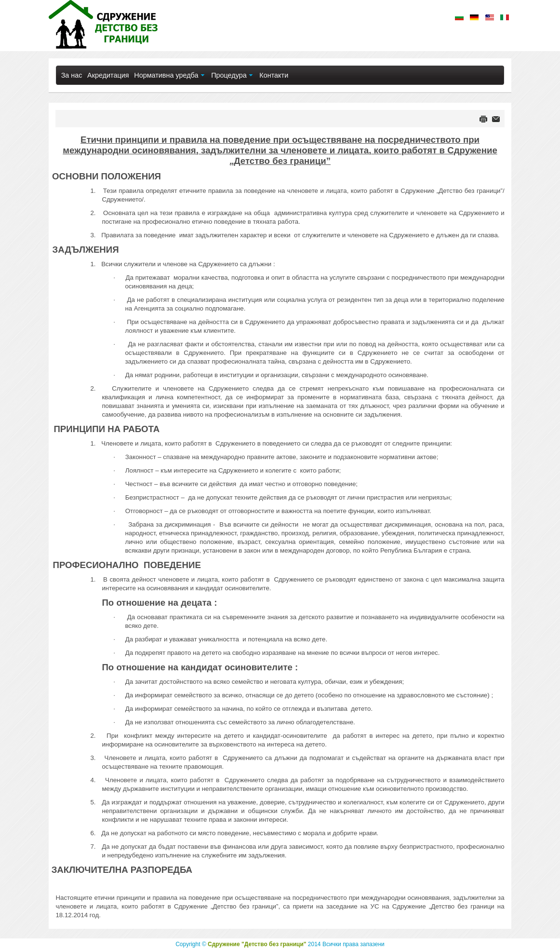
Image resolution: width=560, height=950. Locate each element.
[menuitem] (71, 75)
